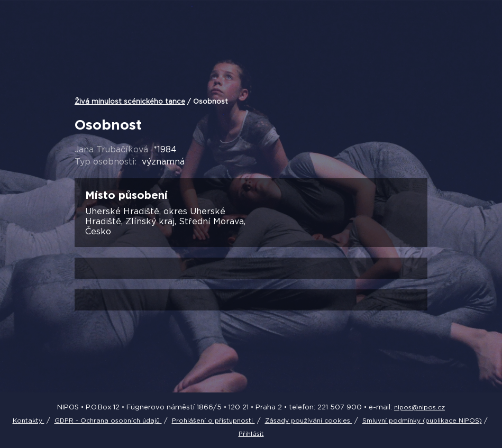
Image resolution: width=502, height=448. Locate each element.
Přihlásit (251, 433)
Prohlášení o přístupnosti (213, 420)
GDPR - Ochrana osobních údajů (108, 420)
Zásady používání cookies (309, 420)
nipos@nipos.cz (419, 407)
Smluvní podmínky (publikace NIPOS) (422, 420)
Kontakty (29, 420)
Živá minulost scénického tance (130, 101)
